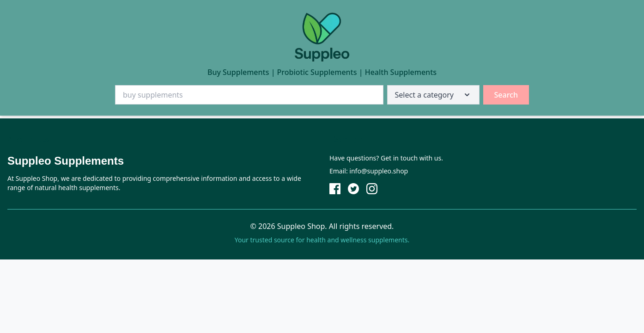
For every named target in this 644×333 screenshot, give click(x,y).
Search (506, 95)
